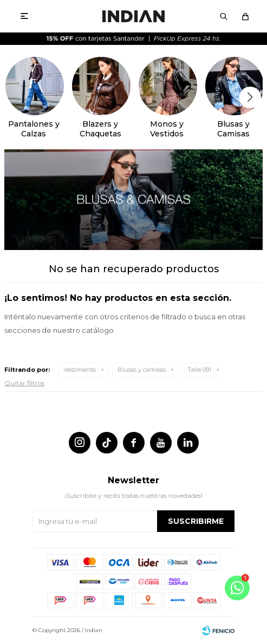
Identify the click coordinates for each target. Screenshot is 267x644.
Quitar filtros (24, 383)
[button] (250, 97)
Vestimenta (80, 370)
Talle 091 (199, 370)
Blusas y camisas (142, 370)
